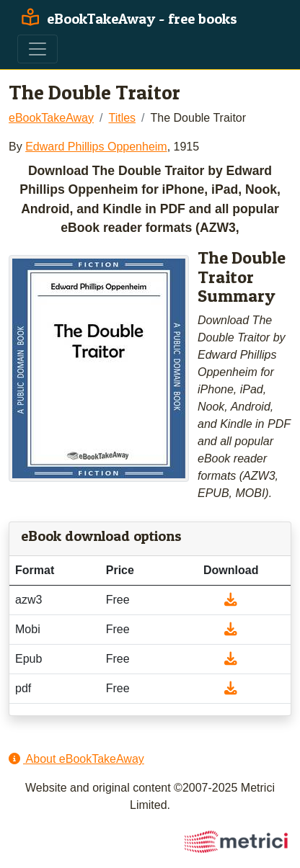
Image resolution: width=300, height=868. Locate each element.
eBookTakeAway (51, 118)
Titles (122, 118)
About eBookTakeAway (76, 759)
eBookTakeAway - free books (127, 19)
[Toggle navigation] (37, 49)
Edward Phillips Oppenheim (96, 147)
